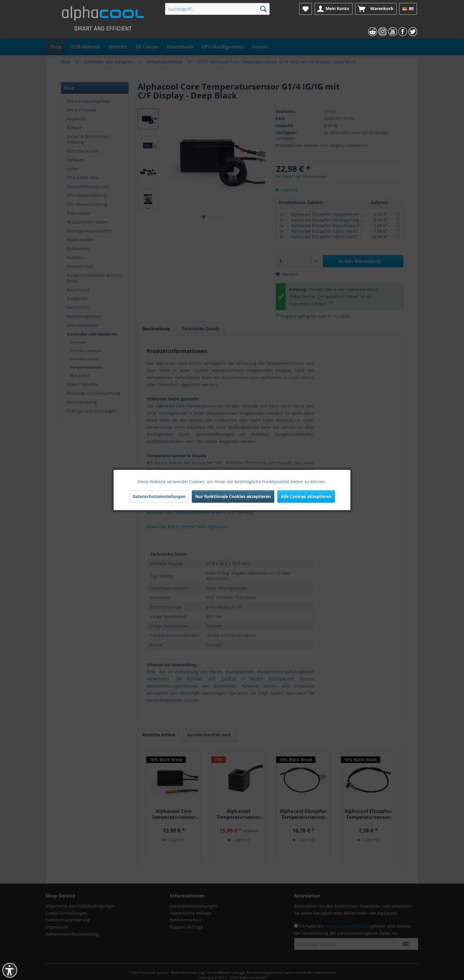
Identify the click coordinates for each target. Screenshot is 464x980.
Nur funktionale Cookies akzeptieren (233, 496)
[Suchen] (263, 9)
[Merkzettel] (306, 9)
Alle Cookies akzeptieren (306, 496)
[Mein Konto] (333, 9)
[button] (10, 970)
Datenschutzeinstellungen (159, 496)
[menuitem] (217, 9)
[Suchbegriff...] (217, 9)
